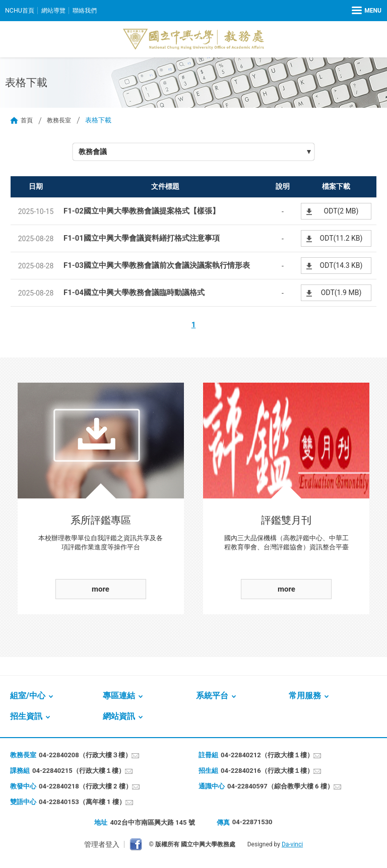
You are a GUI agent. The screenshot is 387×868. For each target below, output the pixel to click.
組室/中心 (28, 696)
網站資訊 (119, 717)
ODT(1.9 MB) (341, 293)
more (101, 590)
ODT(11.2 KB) (341, 239)
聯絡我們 (89, 10)
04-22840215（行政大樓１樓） (79, 771)
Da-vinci (292, 845)
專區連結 (119, 696)
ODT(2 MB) (341, 211)
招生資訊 (26, 717)
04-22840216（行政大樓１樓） (267, 771)
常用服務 (305, 696)
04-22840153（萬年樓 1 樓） (82, 802)
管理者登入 (102, 845)
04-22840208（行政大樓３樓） (85, 755)
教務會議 (94, 152)
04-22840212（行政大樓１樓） (267, 755)
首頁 (27, 120)
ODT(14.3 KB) (341, 266)
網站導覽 (56, 10)
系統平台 (212, 696)
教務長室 (61, 120)
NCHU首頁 (20, 10)
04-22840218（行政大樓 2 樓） (85, 787)
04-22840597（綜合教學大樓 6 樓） (280, 787)
